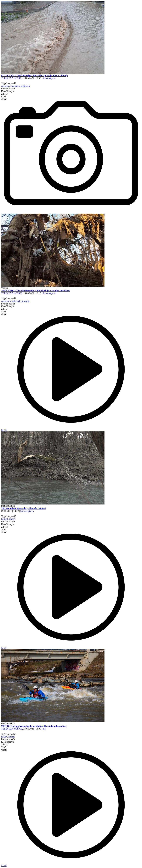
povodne (5, 86)
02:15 (71, 647)
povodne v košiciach (20, 86)
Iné (44, 729)
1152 (4, 748)
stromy (12, 519)
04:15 (71, 429)
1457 (4, 531)
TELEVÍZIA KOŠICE (12, 78)
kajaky (4, 737)
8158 (4, 98)
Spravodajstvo (49, 78)
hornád (4, 519)
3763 (4, 313)
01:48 (71, 864)
